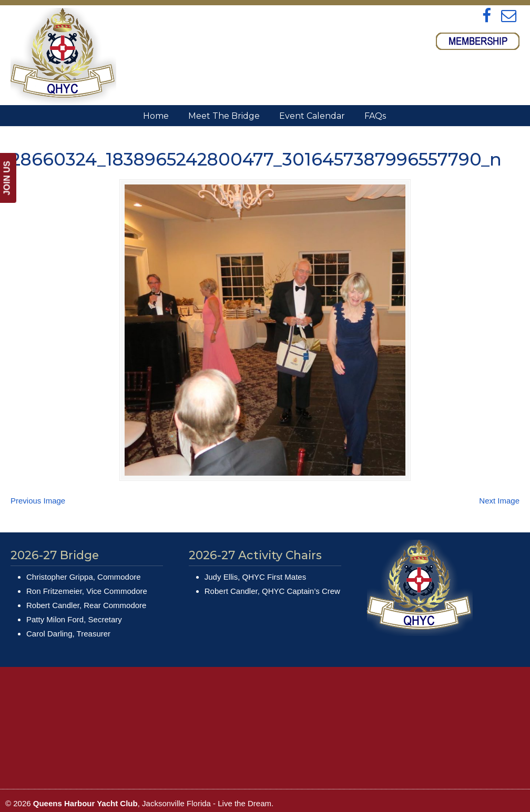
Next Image (499, 485)
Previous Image (38, 485)
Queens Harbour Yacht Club (63, 56)
